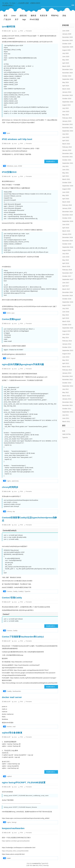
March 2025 (66, 66)
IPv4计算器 (34, 19)
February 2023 (67, 118)
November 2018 (67, 241)
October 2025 (67, 44)
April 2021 (66, 176)
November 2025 (67, 40)
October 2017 (67, 276)
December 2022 (67, 124)
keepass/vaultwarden (13, 828)
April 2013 (66, 363)
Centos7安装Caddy (12, 598)
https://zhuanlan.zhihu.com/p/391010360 (15, 851)
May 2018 (65, 260)
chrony (9, 511)
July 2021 (65, 166)
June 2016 (66, 312)
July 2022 (65, 134)
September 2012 (68, 386)
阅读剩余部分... (51, 161)
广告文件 (7, 19)
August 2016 (66, 305)
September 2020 (68, 186)
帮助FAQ (55, 16)
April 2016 (66, 318)
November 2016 (67, 296)
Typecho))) (45, 863)
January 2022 (67, 150)
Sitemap (46, 865)
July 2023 (65, 108)
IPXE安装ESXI (9, 172)
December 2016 (67, 292)
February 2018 (67, 270)
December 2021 (67, 153)
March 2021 (66, 179)
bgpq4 (13, 358)
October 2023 (67, 99)
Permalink (29, 31)
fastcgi (14, 822)
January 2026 (67, 34)
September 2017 (68, 279)
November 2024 (67, 73)
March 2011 (66, 422)
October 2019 (67, 218)
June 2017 (66, 283)
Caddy (15, 591)
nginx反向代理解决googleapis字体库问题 (23, 364)
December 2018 (67, 237)
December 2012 (67, 376)
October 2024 (67, 76)
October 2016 (67, 299)
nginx (9, 481)
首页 (6, 16)
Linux (13, 16)
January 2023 (67, 121)
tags (24, 19)
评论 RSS (39, 865)
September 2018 (68, 247)
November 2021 (67, 157)
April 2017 (66, 286)
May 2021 (65, 173)
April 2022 (66, 141)
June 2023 (66, 111)
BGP (9, 358)
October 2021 (67, 160)
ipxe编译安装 (9, 27)
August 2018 (66, 250)
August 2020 (66, 189)
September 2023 (68, 102)
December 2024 (67, 69)
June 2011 (66, 418)
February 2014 (67, 341)
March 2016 (66, 321)
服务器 (33, 16)
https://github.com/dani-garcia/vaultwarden (16, 841)
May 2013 (65, 360)
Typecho (27, 591)
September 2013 (68, 350)
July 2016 (65, 308)
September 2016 (68, 302)
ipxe (9, 133)
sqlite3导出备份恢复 (12, 733)
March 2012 (66, 396)
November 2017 (67, 273)
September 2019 (68, 221)
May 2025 (65, 60)
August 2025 (66, 50)
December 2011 (67, 402)
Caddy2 (21, 591)
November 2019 (67, 215)
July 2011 (65, 415)
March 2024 (66, 89)
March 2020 (66, 202)
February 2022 (67, 147)
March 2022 (66, 144)
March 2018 (66, 266)
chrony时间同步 (10, 487)
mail (14, 727)
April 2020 (66, 199)
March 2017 (66, 289)
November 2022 (67, 128)
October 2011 (67, 409)
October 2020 (67, 183)
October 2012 (67, 383)
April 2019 (66, 228)
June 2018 (66, 257)
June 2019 (66, 225)
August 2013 (66, 354)
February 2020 (67, 205)
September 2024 (68, 79)
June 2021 (66, 170)
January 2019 (67, 234)
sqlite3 (9, 776)
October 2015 (67, 325)
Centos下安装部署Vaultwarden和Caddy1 (23, 637)
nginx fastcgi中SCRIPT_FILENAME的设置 (24, 783)
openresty (15, 481)
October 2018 (67, 244)
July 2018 (65, 254)
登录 (64, 431)
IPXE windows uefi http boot (17, 139)
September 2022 (68, 131)
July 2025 (65, 53)
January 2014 (67, 344)
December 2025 (67, 37)
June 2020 (66, 192)
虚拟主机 (23, 16)
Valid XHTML (67, 434)
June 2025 (66, 57)
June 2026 (66, 31)
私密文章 (44, 16)
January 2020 (67, 208)
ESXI (9, 313)
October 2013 (67, 347)
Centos (10, 591)
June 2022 (66, 137)
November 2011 (67, 405)
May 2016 (65, 315)
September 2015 (68, 328)
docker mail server (12, 697)
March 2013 (66, 367)
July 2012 (65, 389)
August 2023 (66, 105)
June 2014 (66, 334)
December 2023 (67, 95)
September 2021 (68, 163)
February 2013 (67, 370)
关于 (17, 19)
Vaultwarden (17, 691)
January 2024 (67, 92)
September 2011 (68, 412)
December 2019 (67, 212)
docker (9, 727)
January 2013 (67, 373)
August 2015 (66, 331)
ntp (14, 511)
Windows (10, 166)
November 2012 (67, 380)
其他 (64, 16)
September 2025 (68, 47)
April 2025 (66, 63)
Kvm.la (29, 863)
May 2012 (65, 392)
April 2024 (66, 86)
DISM (20, 166)
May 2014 (65, 338)
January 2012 (67, 399)
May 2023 (65, 115)
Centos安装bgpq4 (11, 319)
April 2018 (66, 263)
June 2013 (66, 357)
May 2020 (65, 195)
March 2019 (66, 231)
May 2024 (65, 82)
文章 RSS (29, 865)
